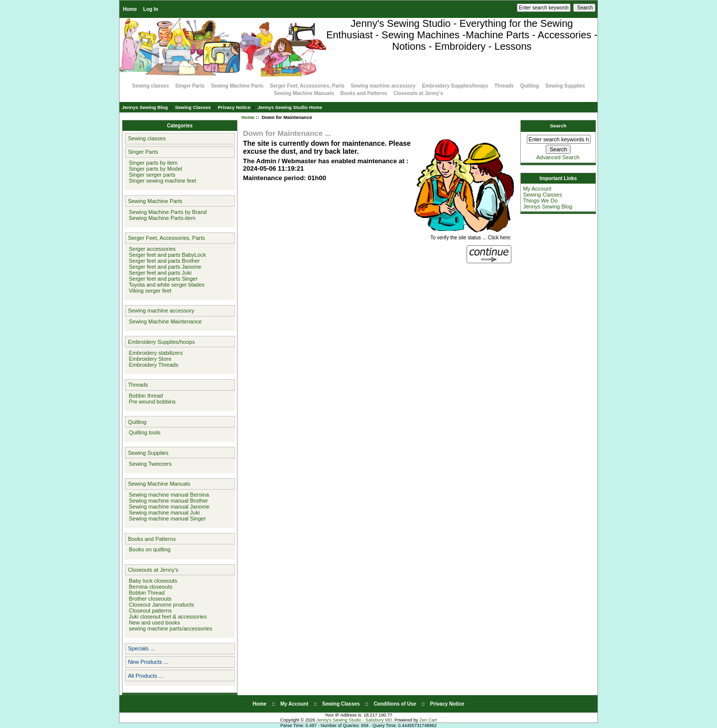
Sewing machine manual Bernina (168, 495)
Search (558, 126)
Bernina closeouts (149, 587)
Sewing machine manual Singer (166, 519)
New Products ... (148, 662)
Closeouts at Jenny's (418, 93)
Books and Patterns (364, 93)
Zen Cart (428, 720)
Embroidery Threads (152, 365)
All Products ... (146, 676)
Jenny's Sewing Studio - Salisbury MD (354, 720)
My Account (537, 189)
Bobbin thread (145, 396)
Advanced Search (558, 157)
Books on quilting (148, 549)
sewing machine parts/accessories (169, 628)
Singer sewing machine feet (161, 181)
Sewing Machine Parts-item (161, 218)
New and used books (153, 623)
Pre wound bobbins (151, 402)
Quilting (530, 86)
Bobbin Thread (145, 593)
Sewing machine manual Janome (168, 507)
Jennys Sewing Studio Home (290, 107)
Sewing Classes (193, 107)
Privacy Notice (234, 107)
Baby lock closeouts (152, 581)
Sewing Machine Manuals (304, 93)
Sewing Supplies (565, 86)
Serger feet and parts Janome (164, 267)
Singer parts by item (152, 163)
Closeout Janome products (160, 605)
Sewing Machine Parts (238, 86)
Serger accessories (151, 249)
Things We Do (540, 201)
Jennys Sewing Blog (145, 107)
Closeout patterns (149, 611)
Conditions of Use (395, 704)
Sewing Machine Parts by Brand (167, 212)
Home (130, 9)
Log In (151, 9)
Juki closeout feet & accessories (167, 617)
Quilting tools (143, 432)
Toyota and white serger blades (165, 285)
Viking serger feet (149, 291)
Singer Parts (190, 86)
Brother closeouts (149, 599)
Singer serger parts (151, 175)
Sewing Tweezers (149, 464)
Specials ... (141, 648)
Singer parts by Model (154, 169)
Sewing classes (150, 86)
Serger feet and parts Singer (162, 279)
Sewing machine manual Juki (163, 513)
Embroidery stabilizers (154, 353)
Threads (504, 86)
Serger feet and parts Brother (163, 261)
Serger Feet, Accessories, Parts (307, 86)
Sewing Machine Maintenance (164, 321)
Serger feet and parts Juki (159, 273)
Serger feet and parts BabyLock (166, 255)
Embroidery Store (149, 359)
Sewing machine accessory (383, 86)
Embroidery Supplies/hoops (455, 86)
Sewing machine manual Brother (167, 501)
